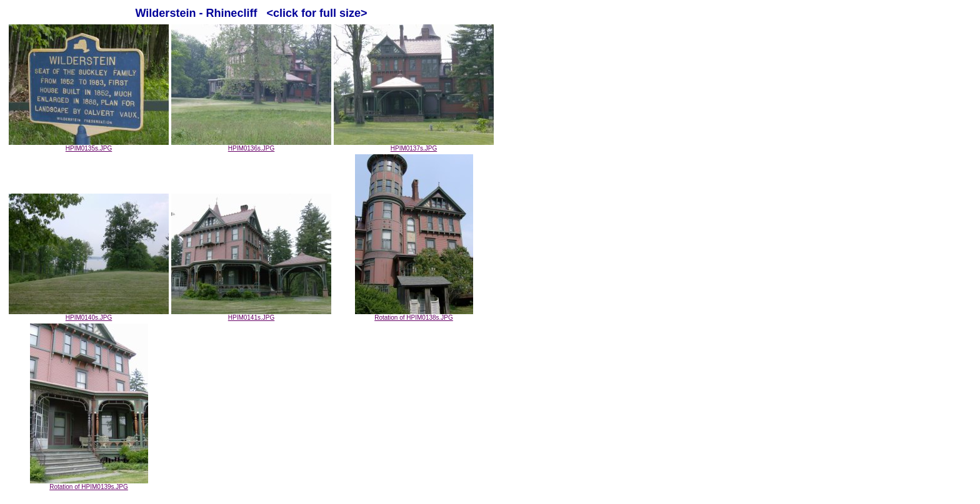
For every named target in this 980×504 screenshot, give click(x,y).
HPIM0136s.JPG (251, 146)
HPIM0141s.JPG (251, 315)
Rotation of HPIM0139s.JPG (89, 484)
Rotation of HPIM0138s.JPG (414, 315)
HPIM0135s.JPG (89, 146)
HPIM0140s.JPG (89, 315)
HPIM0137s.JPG (414, 146)
